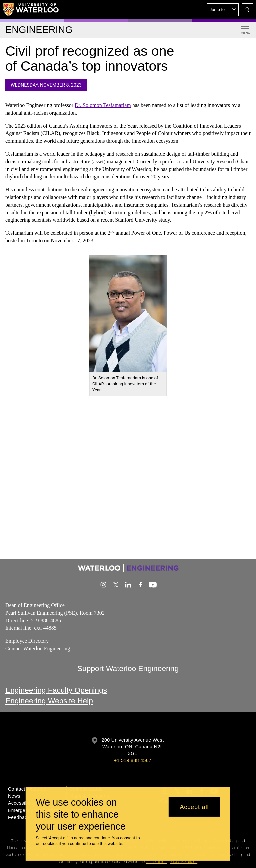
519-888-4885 (46, 620)
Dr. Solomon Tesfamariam (103, 105)
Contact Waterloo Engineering (38, 648)
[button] (223, 10)
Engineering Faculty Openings (56, 690)
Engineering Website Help (49, 701)
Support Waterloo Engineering (128, 668)
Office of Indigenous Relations (171, 862)
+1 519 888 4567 (133, 760)
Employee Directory (27, 641)
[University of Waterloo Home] (31, 9)
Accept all (194, 807)
